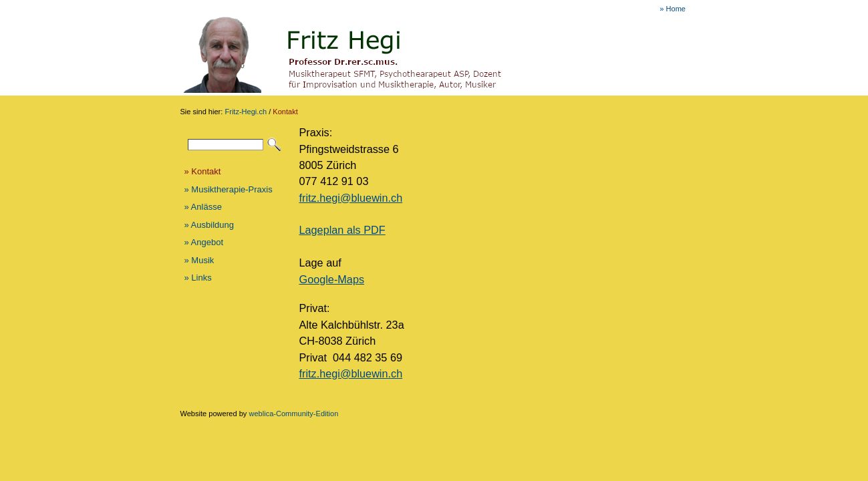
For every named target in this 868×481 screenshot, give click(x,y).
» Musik (199, 260)
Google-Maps (332, 279)
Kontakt (285, 112)
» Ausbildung (209, 225)
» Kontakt (203, 171)
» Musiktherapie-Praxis (229, 189)
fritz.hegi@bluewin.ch (351, 198)
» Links (198, 278)
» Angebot (204, 242)
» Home (673, 9)
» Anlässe (203, 207)
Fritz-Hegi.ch (246, 112)
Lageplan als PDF (342, 230)
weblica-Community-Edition (293, 414)
